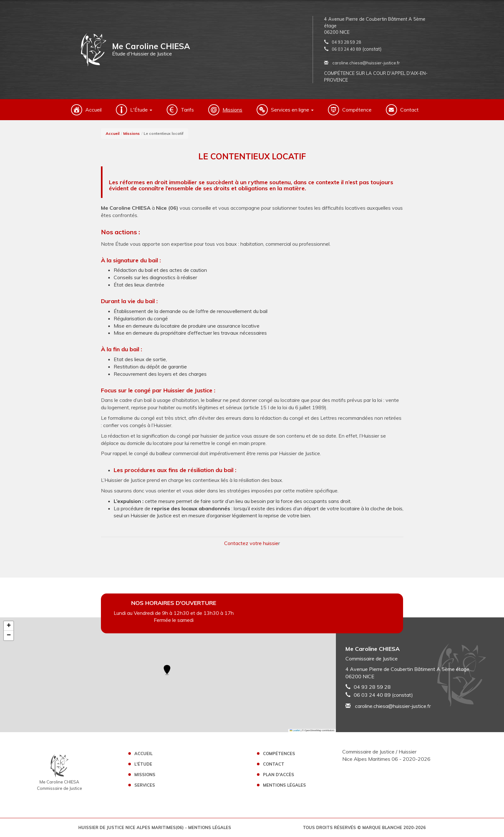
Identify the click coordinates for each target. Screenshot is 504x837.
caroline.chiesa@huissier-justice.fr (362, 63)
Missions (232, 110)
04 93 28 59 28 (346, 42)
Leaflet (295, 730)
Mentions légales (284, 785)
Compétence (357, 110)
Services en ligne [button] (292, 110)
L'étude (143, 764)
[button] (167, 670)
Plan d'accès (279, 775)
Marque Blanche (382, 827)
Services (145, 785)
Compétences (279, 753)
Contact (409, 110)
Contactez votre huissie (251, 543)
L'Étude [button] (141, 110)
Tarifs (187, 110)
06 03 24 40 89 (346, 49)
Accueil (93, 110)
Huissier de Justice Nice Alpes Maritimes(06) (132, 827)
